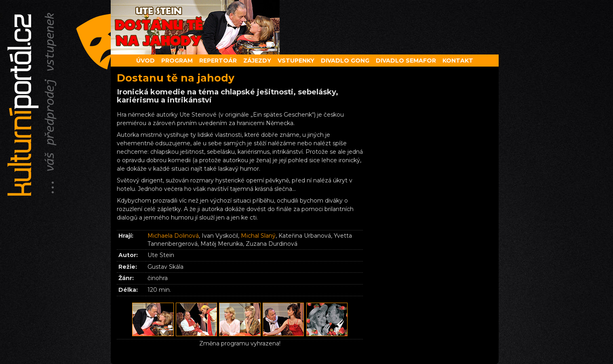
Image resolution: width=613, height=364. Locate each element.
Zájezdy (257, 61)
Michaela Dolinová (173, 236)
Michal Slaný (258, 236)
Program (177, 61)
